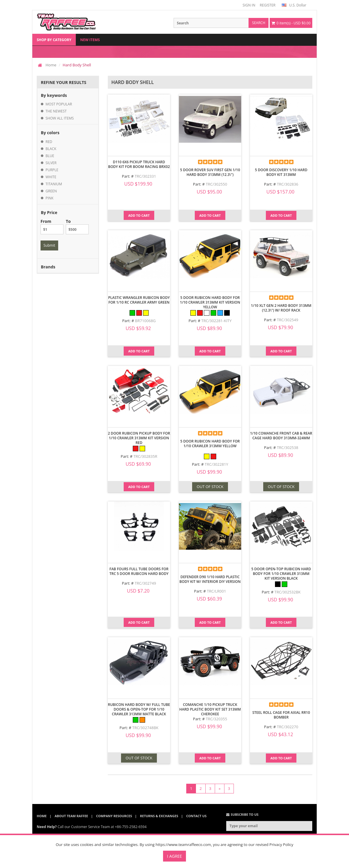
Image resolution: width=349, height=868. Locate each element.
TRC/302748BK (145, 728)
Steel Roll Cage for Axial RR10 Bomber (281, 715)
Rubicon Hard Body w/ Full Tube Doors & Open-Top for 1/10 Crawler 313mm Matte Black (139, 709)
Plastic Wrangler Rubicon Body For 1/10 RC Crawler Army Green (139, 300)
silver (51, 163)
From (52, 226)
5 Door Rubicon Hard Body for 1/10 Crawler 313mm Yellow (210, 444)
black (51, 149)
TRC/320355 (216, 719)
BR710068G (145, 321)
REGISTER (267, 5)
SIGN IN (249, 5)
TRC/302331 (145, 176)
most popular (59, 104)
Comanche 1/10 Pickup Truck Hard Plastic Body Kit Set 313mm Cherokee (210, 709)
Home (51, 65)
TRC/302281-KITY (216, 321)
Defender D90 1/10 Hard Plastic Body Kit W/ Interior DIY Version (210, 579)
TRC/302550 (216, 184)
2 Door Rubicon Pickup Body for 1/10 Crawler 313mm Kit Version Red (139, 438)
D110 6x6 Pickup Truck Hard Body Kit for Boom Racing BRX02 (139, 164)
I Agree (175, 856)
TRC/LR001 (216, 591)
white (51, 177)
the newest (56, 111)
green (51, 191)
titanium (54, 184)
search (259, 23)
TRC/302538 (287, 448)
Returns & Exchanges (159, 816)
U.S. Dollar (294, 5)
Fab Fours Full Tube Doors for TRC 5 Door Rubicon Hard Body (139, 571)
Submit (49, 245)
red (49, 142)
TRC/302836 (287, 184)
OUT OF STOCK (210, 487)
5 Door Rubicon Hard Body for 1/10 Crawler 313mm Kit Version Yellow (210, 302)
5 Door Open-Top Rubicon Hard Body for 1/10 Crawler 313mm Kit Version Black (281, 574)
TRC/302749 (145, 583)
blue (50, 156)
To (77, 226)
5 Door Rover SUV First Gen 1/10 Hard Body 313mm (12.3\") (210, 172)
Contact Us (196, 816)
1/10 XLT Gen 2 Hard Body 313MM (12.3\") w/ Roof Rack (281, 308)
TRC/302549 (287, 320)
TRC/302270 (287, 727)
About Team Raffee (71, 816)
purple (52, 170)
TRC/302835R (145, 456)
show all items (60, 118)
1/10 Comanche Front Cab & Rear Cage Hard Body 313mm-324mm (281, 436)
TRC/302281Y (217, 464)
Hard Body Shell (77, 65)
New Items (90, 40)
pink (50, 198)
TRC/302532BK (287, 592)
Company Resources (114, 816)
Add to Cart (139, 215)
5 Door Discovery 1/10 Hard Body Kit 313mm (281, 172)
